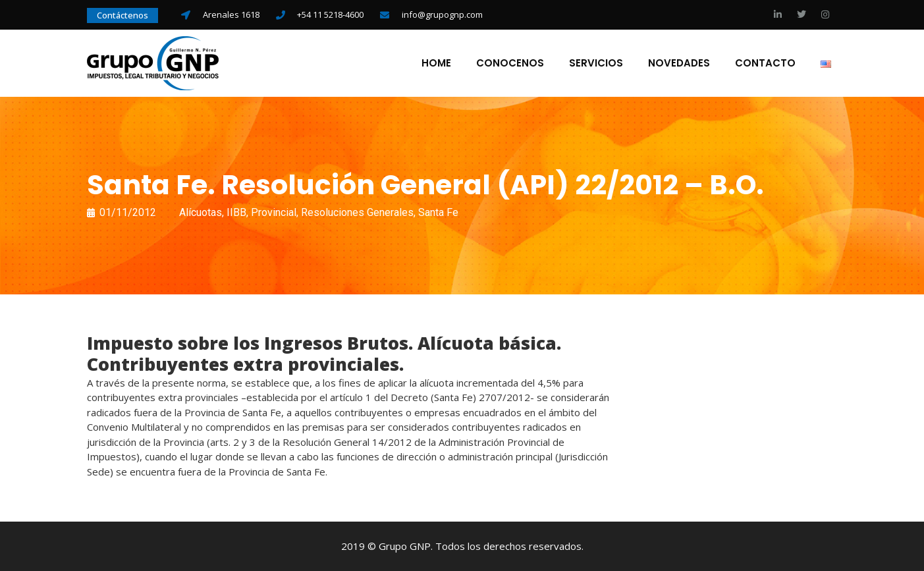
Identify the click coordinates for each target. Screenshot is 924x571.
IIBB (236, 212)
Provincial (274, 212)
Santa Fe (438, 212)
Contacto (765, 63)
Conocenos (510, 63)
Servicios (596, 63)
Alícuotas (201, 212)
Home (436, 63)
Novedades (679, 63)
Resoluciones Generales (357, 212)
